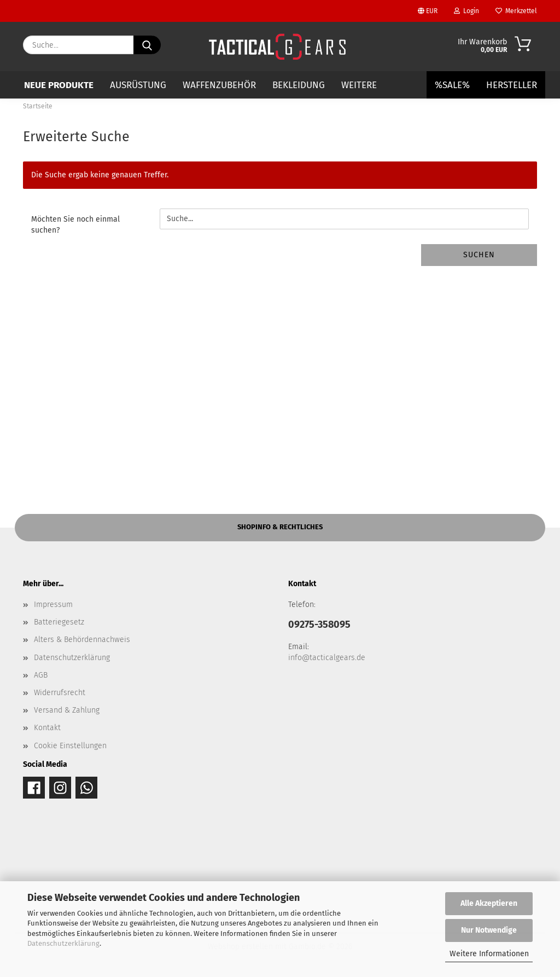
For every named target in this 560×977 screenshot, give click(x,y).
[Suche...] (147, 45)
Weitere (359, 85)
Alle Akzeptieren (489, 903)
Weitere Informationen (489, 954)
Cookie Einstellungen (70, 746)
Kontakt (47, 728)
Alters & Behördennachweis (82, 640)
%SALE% (452, 85)
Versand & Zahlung (67, 710)
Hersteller (512, 85)
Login (466, 11)
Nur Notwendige (489, 930)
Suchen (479, 255)
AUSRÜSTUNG (138, 85)
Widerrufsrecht (60, 693)
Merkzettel (516, 11)
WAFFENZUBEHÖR (219, 85)
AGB (41, 675)
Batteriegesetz (59, 622)
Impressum (53, 605)
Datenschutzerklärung (63, 943)
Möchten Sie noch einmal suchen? (75, 225)
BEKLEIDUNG (299, 85)
